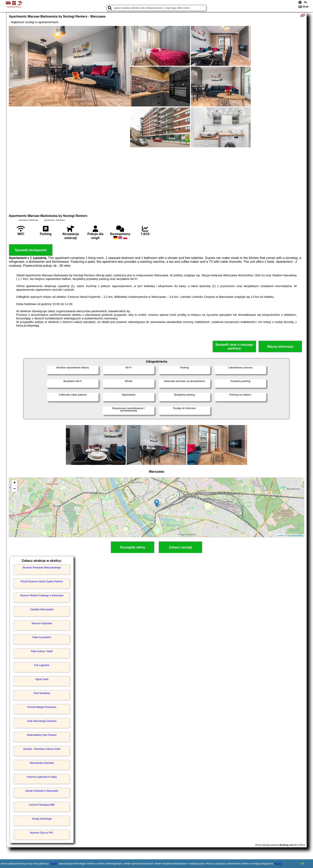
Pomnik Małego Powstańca (42, 707)
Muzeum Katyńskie (42, 623)
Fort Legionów (42, 665)
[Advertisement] (156, 180)
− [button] (14, 489)
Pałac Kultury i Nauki (42, 651)
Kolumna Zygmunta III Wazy (42, 777)
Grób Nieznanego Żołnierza (42, 721)
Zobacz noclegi (180, 547)
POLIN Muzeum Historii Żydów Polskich (42, 582)
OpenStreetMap (295, 535)
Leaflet (280, 535)
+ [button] (14, 483)
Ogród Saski (42, 679)
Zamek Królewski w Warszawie (42, 791)
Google (54, 864)
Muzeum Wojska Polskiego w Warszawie (42, 595)
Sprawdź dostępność (31, 250)
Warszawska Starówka (42, 763)
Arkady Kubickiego (42, 819)
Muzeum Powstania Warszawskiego (42, 568)
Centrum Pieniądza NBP (42, 805)
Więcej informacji (280, 347)
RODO (278, 864)
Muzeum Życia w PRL (42, 833)
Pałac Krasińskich (42, 637)
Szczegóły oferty (133, 547)
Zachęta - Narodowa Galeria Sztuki (42, 749)
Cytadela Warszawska (42, 609)
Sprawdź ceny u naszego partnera (234, 346)
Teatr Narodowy (42, 693)
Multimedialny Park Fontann (42, 735)
